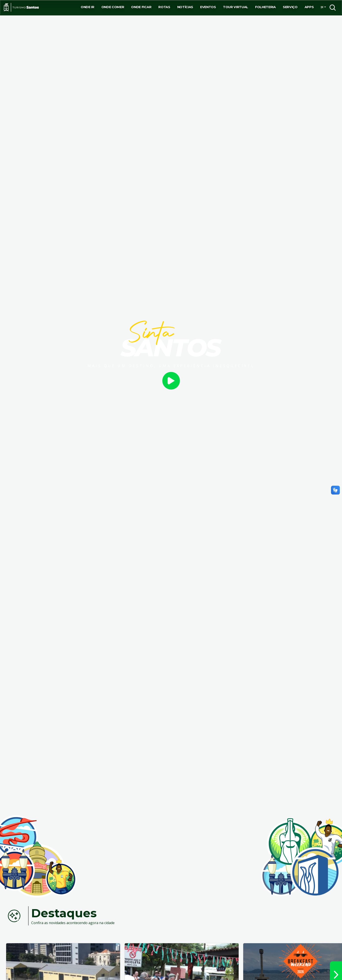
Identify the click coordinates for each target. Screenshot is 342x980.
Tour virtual (236, 7)
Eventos (208, 7)
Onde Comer (113, 7)
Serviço (290, 7)
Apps (309, 7)
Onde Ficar (141, 7)
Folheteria (265, 7)
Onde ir (88, 7)
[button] (322, 7)
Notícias (185, 7)
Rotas (164, 7)
